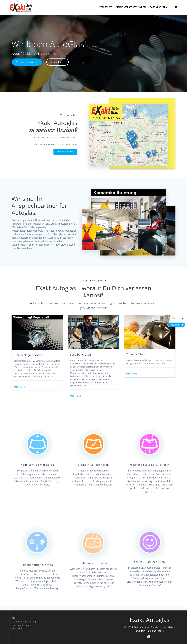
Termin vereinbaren (27, 62)
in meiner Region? (53, 130)
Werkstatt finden (65, 152)
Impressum (18, 628)
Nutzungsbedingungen (24, 625)
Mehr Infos (20, 393)
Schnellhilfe (59, 62)
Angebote (175, 325)
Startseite (106, 7)
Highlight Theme (155, 631)
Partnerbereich (160, 7)
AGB (14, 618)
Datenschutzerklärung (24, 621)
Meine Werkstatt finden (131, 7)
